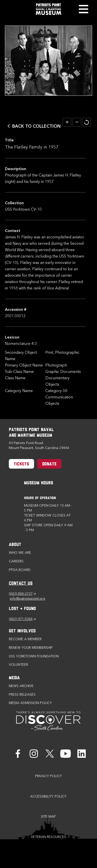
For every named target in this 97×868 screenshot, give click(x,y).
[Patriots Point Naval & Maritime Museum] (48, 9)
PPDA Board (20, 570)
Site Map (48, 817)
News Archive (21, 686)
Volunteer (18, 665)
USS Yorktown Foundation (34, 656)
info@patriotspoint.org (27, 599)
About (15, 545)
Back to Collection (36, 126)
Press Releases (22, 695)
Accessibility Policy (48, 796)
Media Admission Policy (30, 703)
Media (14, 678)
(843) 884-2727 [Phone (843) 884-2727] (22, 594)
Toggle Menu (83, 9)
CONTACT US (21, 584)
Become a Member (25, 639)
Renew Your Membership (31, 648)
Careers (16, 561)
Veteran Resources (48, 837)
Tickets (21, 464)
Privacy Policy (48, 776)
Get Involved (22, 631)
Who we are (20, 553)
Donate (49, 464)
